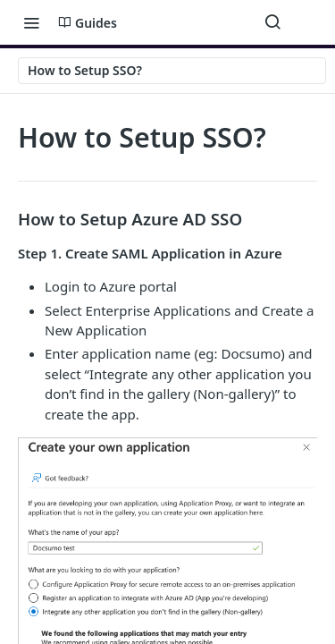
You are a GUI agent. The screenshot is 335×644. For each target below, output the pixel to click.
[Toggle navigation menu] (31, 22)
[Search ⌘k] (272, 22)
